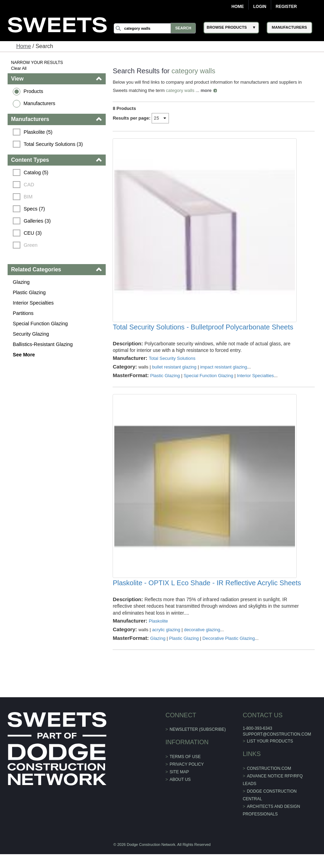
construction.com (269, 782)
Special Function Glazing (41, 324)
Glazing (22, 282)
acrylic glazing (166, 643)
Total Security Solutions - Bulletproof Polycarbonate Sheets (203, 334)
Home (238, 7)
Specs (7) (35, 209)
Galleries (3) (38, 221)
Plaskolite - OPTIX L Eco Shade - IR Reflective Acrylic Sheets (207, 597)
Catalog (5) (36, 172)
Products (34, 91)
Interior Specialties (34, 303)
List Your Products (270, 755)
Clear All (19, 68)
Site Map (179, 786)
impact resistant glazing (224, 374)
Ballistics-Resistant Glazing (43, 344)
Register (286, 7)
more (206, 90)
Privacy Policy (187, 778)
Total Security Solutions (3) (54, 144)
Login (260, 7)
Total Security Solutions (172, 365)
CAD (29, 185)
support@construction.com (277, 748)
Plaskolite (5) (39, 132)
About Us (180, 793)
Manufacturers (40, 103)
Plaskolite (159, 635)
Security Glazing (31, 334)
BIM (29, 197)
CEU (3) (33, 233)
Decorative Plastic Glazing (229, 652)
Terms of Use (185, 771)
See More (24, 355)
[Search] (156, 28)
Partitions (23, 313)
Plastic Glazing (30, 292)
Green (31, 245)
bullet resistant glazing (175, 374)
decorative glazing (202, 643)
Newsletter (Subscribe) (198, 744)
